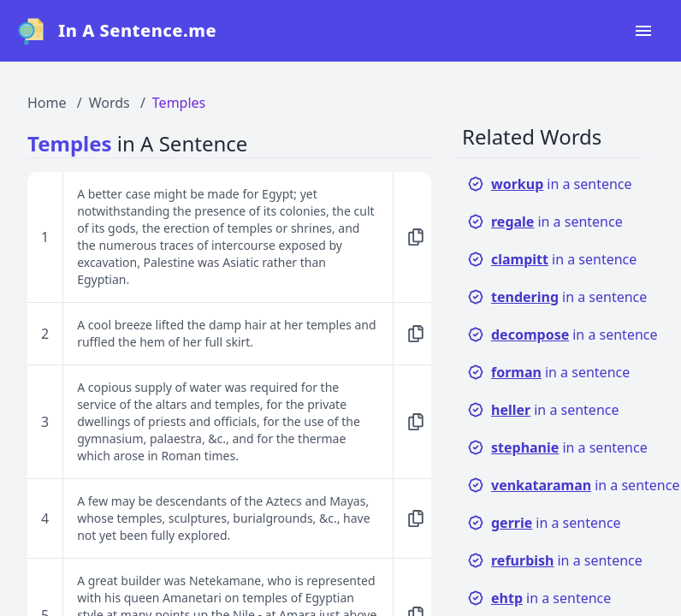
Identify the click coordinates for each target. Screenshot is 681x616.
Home (47, 103)
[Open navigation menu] (643, 31)
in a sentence (550, 184)
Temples (179, 103)
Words (110, 103)
